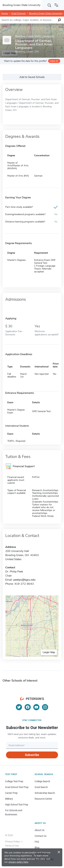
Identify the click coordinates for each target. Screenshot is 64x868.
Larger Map (49, 652)
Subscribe (32, 755)
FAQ (37, 842)
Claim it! (54, 61)
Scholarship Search (45, 793)
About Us (40, 830)
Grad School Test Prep (17, 787)
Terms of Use (12, 846)
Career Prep (11, 793)
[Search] (49, 5)
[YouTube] (36, 707)
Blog (37, 848)
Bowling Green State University (46, 13)
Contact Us (41, 836)
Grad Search (41, 787)
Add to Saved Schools (32, 77)
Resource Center (43, 799)
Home (5, 13)
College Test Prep (14, 781)
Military (9, 799)
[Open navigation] (56, 5)
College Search (42, 781)
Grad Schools (18, 13)
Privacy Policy (12, 842)
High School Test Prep (17, 805)
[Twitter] (19, 707)
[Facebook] (28, 707)
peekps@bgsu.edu (24, 580)
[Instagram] (45, 707)
